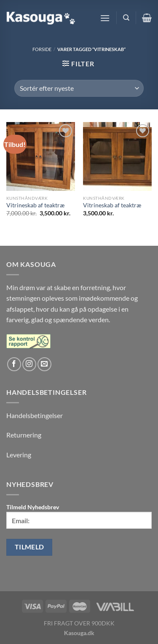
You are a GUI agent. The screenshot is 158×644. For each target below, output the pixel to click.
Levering (19, 455)
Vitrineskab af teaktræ (35, 205)
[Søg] (126, 18)
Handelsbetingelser (35, 415)
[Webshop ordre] (79, 88)
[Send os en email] (44, 364)
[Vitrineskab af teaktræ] (41, 156)
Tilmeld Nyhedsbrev (79, 516)
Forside (42, 49)
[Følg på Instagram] (29, 364)
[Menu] (105, 18)
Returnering (24, 435)
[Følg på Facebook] (14, 364)
